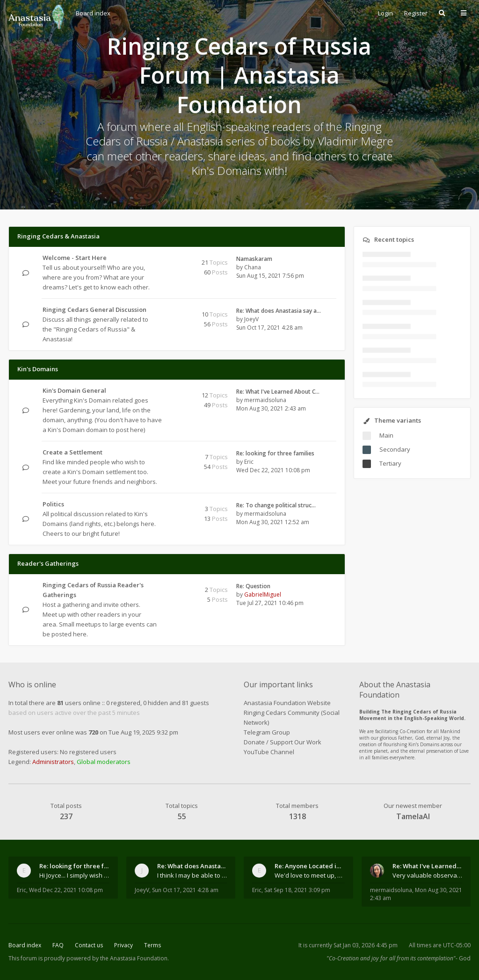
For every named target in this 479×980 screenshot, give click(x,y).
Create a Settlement (73, 452)
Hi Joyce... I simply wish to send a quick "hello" (74, 875)
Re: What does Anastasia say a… (279, 311)
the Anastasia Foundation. (134, 958)
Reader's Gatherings (48, 563)
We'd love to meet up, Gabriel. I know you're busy (310, 875)
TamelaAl (413, 816)
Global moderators (104, 762)
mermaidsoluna (265, 400)
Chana (253, 267)
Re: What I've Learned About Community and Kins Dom (428, 866)
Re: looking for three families (275, 453)
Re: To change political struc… (276, 505)
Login (385, 13)
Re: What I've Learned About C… (278, 392)
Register (416, 13)
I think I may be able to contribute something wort (192, 875)
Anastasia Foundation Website (287, 703)
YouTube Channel (269, 752)
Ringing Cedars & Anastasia (58, 236)
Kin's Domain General (74, 390)
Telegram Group (267, 732)
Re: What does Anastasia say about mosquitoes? (192, 866)
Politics (53, 504)
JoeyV (251, 319)
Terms (152, 945)
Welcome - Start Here (75, 258)
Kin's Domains (38, 369)
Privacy (123, 945)
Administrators (53, 762)
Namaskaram (254, 259)
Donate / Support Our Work (283, 742)
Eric (249, 462)
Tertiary (390, 463)
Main (386, 435)
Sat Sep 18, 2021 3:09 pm (297, 890)
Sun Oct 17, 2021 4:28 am (185, 890)
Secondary (395, 449)
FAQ (58, 945)
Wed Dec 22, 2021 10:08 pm (66, 890)
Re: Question (253, 586)
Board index (25, 945)
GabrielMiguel (263, 594)
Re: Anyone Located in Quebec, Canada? (310, 866)
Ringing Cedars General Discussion (94, 310)
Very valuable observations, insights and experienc (428, 875)
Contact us (89, 945)
